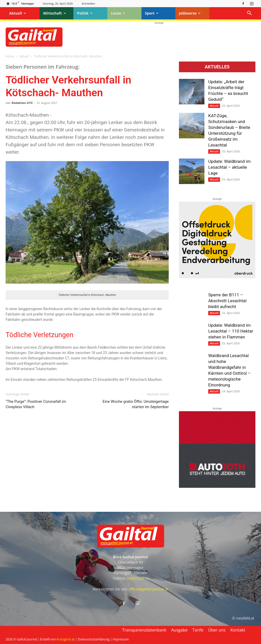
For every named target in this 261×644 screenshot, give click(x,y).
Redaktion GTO (22, 103)
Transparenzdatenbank (144, 630)
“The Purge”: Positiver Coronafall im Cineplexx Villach (36, 404)
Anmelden (89, 3)
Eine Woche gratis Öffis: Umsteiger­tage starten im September (136, 404)
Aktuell (18, 13)
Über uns (217, 630)
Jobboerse (190, 13)
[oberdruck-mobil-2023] (217, 277)
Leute (118, 13)
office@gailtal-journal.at (149, 589)
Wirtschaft (55, 13)
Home (10, 56)
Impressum (121, 639)
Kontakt (238, 630)
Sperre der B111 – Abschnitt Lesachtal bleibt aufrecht (227, 301)
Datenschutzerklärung (94, 639)
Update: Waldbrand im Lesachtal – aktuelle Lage (230, 167)
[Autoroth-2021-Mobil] (217, 487)
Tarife (198, 630)
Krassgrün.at (66, 639)
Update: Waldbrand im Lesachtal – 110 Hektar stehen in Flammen (231, 331)
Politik (85, 13)
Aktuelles (217, 67)
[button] (249, 14)
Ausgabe (179, 630)
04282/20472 (138, 578)
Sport (152, 13)
